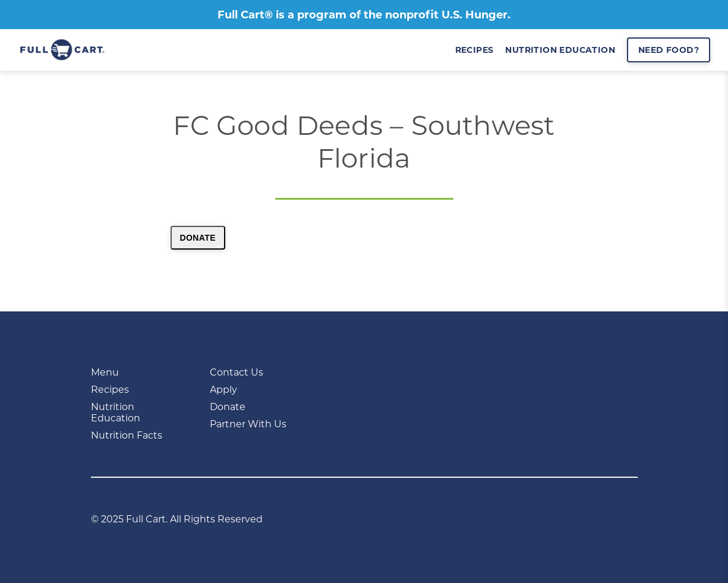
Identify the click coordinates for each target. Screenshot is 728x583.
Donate (198, 238)
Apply (223, 390)
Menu (105, 372)
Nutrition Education (116, 412)
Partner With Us (248, 424)
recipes (475, 50)
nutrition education (560, 50)
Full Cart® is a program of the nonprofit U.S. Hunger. (364, 15)
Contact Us (237, 372)
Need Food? (669, 50)
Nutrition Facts (127, 435)
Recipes (110, 390)
